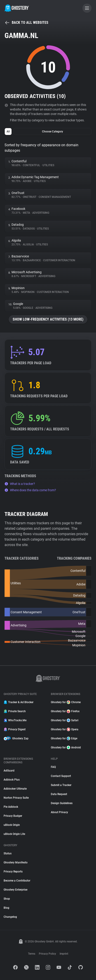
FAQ (53, 767)
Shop (7, 899)
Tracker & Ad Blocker (19, 702)
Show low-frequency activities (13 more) (48, 319)
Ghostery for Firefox (65, 711)
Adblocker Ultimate (15, 789)
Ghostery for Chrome (66, 702)
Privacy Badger (13, 816)
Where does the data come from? (30, 490)
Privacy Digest (15, 729)
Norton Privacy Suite (16, 798)
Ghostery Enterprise (15, 890)
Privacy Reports (13, 872)
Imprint (64, 954)
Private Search (15, 711)
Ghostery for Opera (65, 729)
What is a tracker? (20, 484)
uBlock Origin (12, 825)
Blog (6, 908)
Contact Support (61, 776)
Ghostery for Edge (64, 738)
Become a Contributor (17, 881)
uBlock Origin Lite (14, 834)
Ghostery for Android (66, 748)
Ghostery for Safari (65, 720)
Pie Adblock (11, 807)
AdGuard (9, 771)
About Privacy (59, 812)
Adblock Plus (12, 780)
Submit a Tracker (61, 785)
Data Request (59, 794)
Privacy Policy (47, 954)
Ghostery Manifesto (16, 863)
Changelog (10, 917)
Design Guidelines (62, 803)
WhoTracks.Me (15, 720)
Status (8, 853)
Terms (32, 954)
